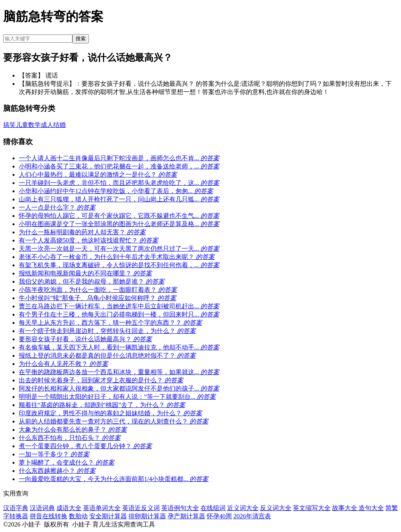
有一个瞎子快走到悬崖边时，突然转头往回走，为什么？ (107, 331)
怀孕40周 (219, 516)
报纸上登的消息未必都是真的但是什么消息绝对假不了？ (107, 356)
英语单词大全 (102, 508)
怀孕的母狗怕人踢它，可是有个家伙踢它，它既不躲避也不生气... (119, 216)
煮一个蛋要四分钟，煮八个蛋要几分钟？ (85, 446)
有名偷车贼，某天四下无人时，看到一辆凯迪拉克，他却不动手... (119, 347)
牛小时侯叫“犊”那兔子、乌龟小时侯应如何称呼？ (98, 298)
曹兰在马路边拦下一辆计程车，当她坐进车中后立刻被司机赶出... (119, 306)
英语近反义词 (141, 508)
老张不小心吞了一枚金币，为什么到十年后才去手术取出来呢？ (117, 257)
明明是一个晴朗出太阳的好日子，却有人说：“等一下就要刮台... (117, 397)
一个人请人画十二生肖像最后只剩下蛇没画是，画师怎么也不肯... (119, 158)
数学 (34, 125)
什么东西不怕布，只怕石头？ (70, 438)
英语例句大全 (180, 508)
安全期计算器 (108, 516)
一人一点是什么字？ (57, 207)
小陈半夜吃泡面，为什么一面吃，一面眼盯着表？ (98, 290)
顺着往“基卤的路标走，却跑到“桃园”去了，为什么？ (102, 405)
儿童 (22, 125)
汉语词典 (42, 508)
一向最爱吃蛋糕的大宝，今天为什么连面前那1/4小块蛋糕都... (114, 479)
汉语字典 (16, 508)
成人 (47, 125)
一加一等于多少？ (54, 454)
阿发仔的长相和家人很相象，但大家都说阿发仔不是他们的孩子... (119, 388)
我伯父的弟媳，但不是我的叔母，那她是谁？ (92, 281)
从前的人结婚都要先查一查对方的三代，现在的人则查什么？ (114, 421)
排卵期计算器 (147, 516)
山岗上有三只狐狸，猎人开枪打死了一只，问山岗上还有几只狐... (119, 199)
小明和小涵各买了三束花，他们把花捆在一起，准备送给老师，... (119, 166)
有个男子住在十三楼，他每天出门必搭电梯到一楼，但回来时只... (119, 314)
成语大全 (69, 508)
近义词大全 (243, 508)
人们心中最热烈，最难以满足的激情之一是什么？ (98, 175)
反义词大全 (276, 508)
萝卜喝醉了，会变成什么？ (67, 462)
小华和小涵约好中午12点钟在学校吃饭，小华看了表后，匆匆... (116, 191)
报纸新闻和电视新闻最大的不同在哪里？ (85, 273)
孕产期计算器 (186, 516)
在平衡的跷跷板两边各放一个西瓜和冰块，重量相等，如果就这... (119, 372)
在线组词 (213, 508)
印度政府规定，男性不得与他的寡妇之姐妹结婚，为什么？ (110, 413)
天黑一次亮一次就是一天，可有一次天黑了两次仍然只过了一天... (119, 249)
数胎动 (78, 516)
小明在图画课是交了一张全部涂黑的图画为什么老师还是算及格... (119, 224)
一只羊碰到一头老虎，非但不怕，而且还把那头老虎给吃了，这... (119, 183)
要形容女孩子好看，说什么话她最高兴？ (85, 339)
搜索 (81, 39)
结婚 (60, 125)
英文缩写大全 (312, 508)
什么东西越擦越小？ (57, 471)
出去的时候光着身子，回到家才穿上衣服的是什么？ (101, 380)
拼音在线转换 (49, 516)
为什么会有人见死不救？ (63, 364)
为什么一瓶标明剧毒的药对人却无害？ (82, 232)
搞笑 (9, 125)
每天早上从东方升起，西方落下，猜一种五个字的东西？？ (110, 323)
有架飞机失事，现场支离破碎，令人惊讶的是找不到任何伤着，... (119, 265)
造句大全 (371, 508)
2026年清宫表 (252, 516)
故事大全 (345, 508)
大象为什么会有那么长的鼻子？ (73, 430)
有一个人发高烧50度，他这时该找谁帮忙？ (89, 240)
